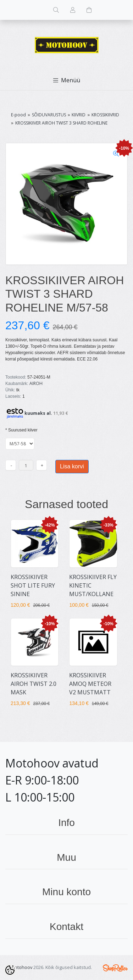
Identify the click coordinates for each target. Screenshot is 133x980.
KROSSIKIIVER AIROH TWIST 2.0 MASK (34, 684)
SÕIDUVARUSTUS (49, 115)
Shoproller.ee (115, 968)
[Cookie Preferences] (10, 970)
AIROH (36, 383)
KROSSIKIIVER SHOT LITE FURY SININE (33, 585)
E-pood (18, 115)
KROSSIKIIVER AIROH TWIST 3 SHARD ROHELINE (61, 123)
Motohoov (21, 967)
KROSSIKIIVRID (105, 115)
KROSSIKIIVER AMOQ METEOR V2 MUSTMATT (90, 684)
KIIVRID (79, 115)
